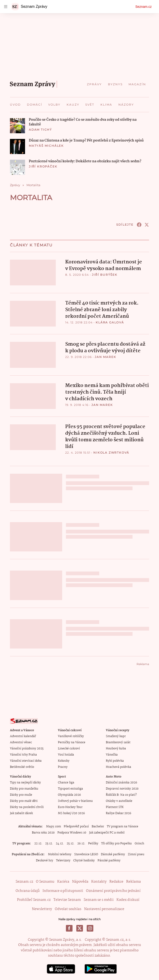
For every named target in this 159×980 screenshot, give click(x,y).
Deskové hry (45, 860)
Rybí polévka (115, 760)
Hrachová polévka (118, 767)
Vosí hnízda (66, 754)
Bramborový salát (118, 742)
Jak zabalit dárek (21, 813)
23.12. (49, 843)
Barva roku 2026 (43, 832)
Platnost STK (115, 807)
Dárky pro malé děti (24, 801)
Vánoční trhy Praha (23, 754)
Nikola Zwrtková (111, 452)
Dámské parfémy (113, 854)
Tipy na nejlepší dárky (25, 782)
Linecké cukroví (69, 748)
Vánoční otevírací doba (26, 760)
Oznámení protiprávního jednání (113, 890)
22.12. (38, 843)
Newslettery (42, 908)
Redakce (116, 881)
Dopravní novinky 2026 (122, 788)
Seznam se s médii (99, 899)
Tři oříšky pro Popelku (116, 843)
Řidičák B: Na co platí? (121, 794)
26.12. (81, 843)
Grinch (139, 843)
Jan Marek (105, 357)
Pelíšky (93, 843)
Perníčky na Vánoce (72, 742)
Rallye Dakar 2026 (118, 813)
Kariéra (63, 881)
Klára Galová (110, 322)
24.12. (60, 843)
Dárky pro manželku (24, 788)
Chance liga (66, 782)
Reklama (133, 881)
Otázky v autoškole (119, 801)
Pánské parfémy (109, 860)
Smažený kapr (116, 736)
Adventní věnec (21, 742)
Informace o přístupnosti (63, 890)
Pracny (63, 767)
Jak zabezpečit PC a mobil (107, 832)
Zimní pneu (136, 854)
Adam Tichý (40, 130)
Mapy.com (54, 826)
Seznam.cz (144, 7)
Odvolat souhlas (68, 908)
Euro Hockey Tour (70, 807)
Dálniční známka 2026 (121, 782)
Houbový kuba (116, 748)
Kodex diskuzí (128, 899)
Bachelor (98, 826)
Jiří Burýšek (105, 275)
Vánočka (112, 754)
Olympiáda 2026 (69, 794)
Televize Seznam (67, 899)
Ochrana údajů (28, 890)
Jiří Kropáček (43, 166)
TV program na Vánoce (122, 826)
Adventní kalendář (23, 736)
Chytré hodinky (84, 860)
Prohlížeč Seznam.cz (34, 899)
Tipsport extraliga (70, 788)
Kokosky (64, 760)
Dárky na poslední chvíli (27, 807)
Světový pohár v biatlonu (75, 801)
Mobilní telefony (60, 854)
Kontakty (99, 881)
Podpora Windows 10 (72, 832)
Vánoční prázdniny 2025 (27, 748)
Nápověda (80, 881)
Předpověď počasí (76, 826)
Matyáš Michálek (46, 146)
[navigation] (6, 7)
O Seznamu (45, 881)
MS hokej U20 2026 (71, 813)
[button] (17, 126)
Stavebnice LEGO (86, 854)
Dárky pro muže (21, 794)
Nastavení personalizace (104, 908)
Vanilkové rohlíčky (71, 736)
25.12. (71, 843)
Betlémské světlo (22, 767)
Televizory (63, 860)
